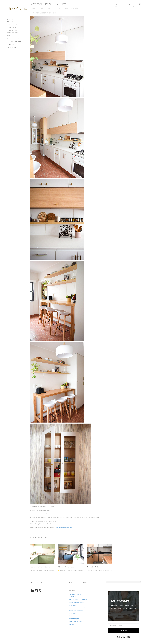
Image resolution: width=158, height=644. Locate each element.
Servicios (12, 28)
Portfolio (12, 25)
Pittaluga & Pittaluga (75, 594)
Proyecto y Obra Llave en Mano (43, 13)
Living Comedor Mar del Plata (63, 528)
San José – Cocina (93, 567)
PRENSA (11, 44)
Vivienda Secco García (66, 567)
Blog (9, 36)
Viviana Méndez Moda (76, 621)
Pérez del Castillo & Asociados (78, 600)
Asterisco (72, 624)
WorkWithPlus (73, 597)
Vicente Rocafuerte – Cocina (40, 567)
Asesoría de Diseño (37, 570)
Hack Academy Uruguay (76, 611)
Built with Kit (123, 637)
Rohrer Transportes (75, 619)
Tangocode (72, 605)
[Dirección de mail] (123, 626)
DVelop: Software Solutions (77, 602)
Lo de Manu (72, 613)
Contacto (12, 47)
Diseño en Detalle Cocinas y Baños (44, 8)
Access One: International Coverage (80, 608)
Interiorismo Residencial (69, 8)
